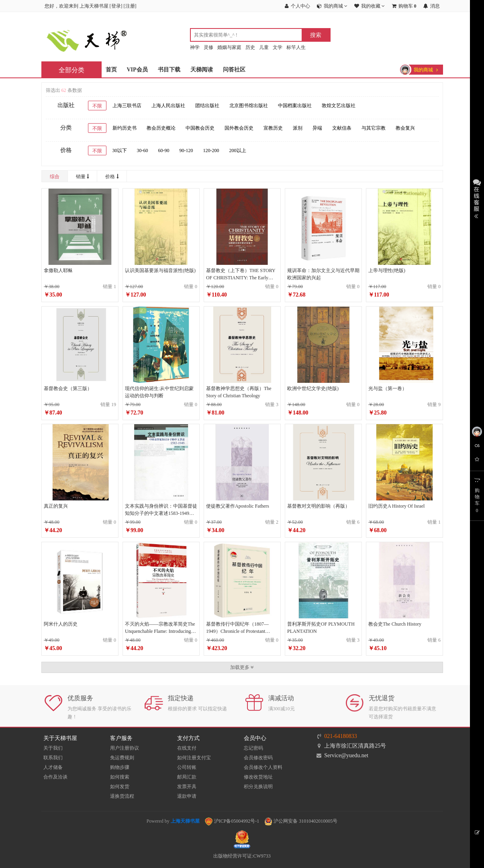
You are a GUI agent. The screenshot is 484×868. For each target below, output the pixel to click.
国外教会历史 (239, 128)
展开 (477, 198)
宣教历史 (273, 128)
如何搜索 (120, 777)
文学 (278, 47)
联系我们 (53, 758)
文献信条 (342, 128)
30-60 (143, 150)
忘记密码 (253, 748)
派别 (298, 128)
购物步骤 (120, 767)
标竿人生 (296, 47)
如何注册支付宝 (194, 758)
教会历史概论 (161, 128)
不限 (97, 106)
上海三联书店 (127, 106)
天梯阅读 (202, 70)
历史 (250, 47)
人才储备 (53, 767)
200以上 (238, 150)
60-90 (164, 150)
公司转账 (187, 767)
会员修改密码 (258, 758)
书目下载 (169, 70)
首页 (111, 70)
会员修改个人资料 (263, 767)
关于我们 (53, 748)
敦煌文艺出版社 (339, 106)
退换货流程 (122, 796)
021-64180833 (341, 736)
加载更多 (242, 667)
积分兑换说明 (258, 787)
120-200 (211, 150)
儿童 (264, 47)
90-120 (186, 150)
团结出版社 (207, 106)
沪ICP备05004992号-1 (232, 821)
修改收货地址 (258, 777)
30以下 (120, 150)
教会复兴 (405, 128)
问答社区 (234, 70)
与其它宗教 (374, 128)
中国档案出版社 (295, 106)
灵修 (208, 47)
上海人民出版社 (168, 106)
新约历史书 (125, 128)
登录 (116, 6)
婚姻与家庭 (229, 47)
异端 (317, 128)
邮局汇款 (187, 777)
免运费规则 (122, 758)
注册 (130, 6)
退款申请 (187, 796)
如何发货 (120, 787)
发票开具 (187, 787)
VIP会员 (137, 70)
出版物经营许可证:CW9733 (242, 856)
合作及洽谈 (55, 777)
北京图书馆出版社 (249, 106)
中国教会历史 (200, 128)
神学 (195, 47)
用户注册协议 (125, 748)
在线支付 (187, 748)
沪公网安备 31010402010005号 (301, 821)
